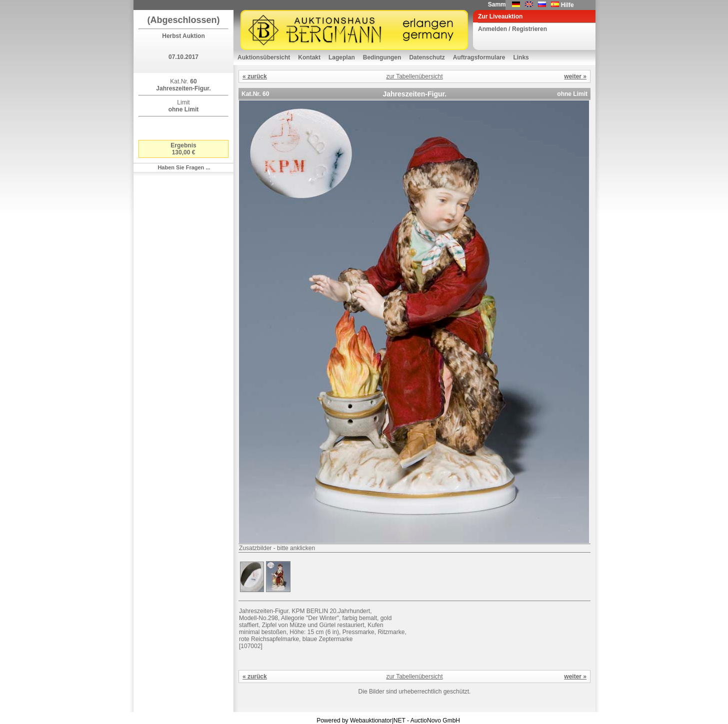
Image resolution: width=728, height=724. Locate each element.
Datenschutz (427, 57)
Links (521, 57)
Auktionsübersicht (264, 57)
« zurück (255, 76)
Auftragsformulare (479, 57)
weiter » (575, 76)
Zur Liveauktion (500, 16)
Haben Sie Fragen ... (184, 167)
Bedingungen (382, 57)
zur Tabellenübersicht (414, 76)
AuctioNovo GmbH (435, 721)
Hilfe (567, 5)
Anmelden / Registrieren (512, 29)
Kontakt (309, 57)
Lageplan (342, 57)
